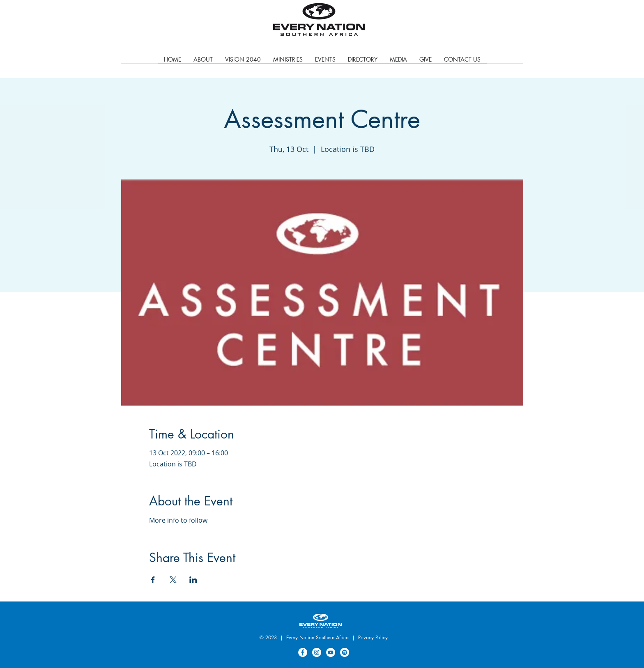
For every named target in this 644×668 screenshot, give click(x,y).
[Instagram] (317, 652)
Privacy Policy (373, 637)
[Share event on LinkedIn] (193, 580)
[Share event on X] (173, 580)
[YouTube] (331, 652)
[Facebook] (303, 652)
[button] (288, 62)
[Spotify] (345, 652)
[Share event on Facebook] (153, 580)
